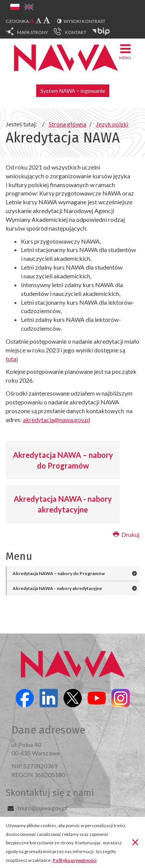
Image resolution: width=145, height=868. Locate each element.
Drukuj (126, 534)
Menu (125, 51)
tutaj (12, 359)
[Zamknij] (135, 842)
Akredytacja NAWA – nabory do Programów (63, 460)
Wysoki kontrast (84, 21)
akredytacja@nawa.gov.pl (56, 419)
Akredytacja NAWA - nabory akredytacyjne (63, 504)
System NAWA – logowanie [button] (73, 91)
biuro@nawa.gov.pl (42, 808)
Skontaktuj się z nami (50, 793)
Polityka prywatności (74, 860)
